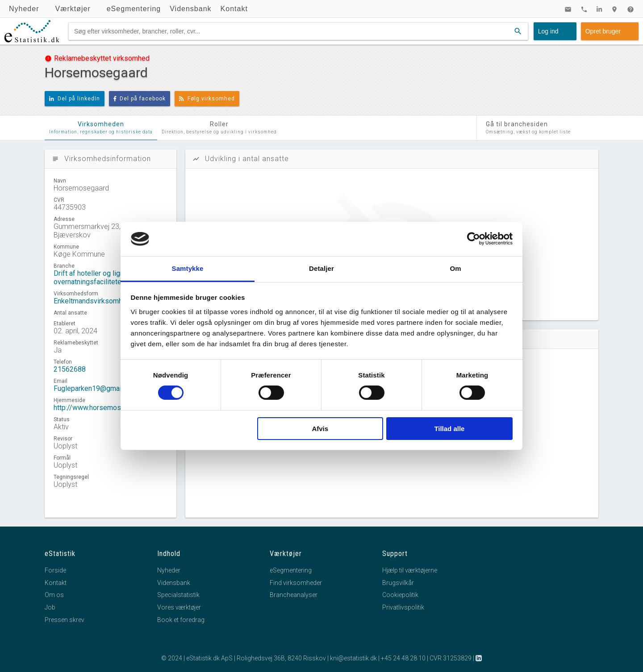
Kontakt (234, 9)
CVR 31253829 (451, 658)
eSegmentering (134, 9)
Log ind (548, 31)
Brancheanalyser (294, 595)
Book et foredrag (181, 620)
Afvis (320, 429)
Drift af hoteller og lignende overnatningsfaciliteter (96, 278)
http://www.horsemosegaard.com (105, 408)
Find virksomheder (296, 583)
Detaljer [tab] (321, 268)
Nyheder (24, 9)
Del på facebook (140, 99)
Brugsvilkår (398, 583)
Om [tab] (455, 268)
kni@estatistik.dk (353, 658)
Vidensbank (190, 9)
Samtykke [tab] (188, 268)
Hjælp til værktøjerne (410, 570)
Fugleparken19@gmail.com (96, 388)
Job (50, 607)
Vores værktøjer (179, 607)
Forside (55, 570)
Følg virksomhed (207, 99)
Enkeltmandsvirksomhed (92, 301)
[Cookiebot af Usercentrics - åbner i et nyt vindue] (474, 239)
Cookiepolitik (400, 595)
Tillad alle (449, 429)
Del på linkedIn (75, 99)
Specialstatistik (178, 595)
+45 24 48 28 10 (403, 658)
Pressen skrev (65, 620)
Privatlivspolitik (403, 607)
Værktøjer (73, 9)
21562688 (70, 369)
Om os (54, 595)
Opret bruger (603, 31)
